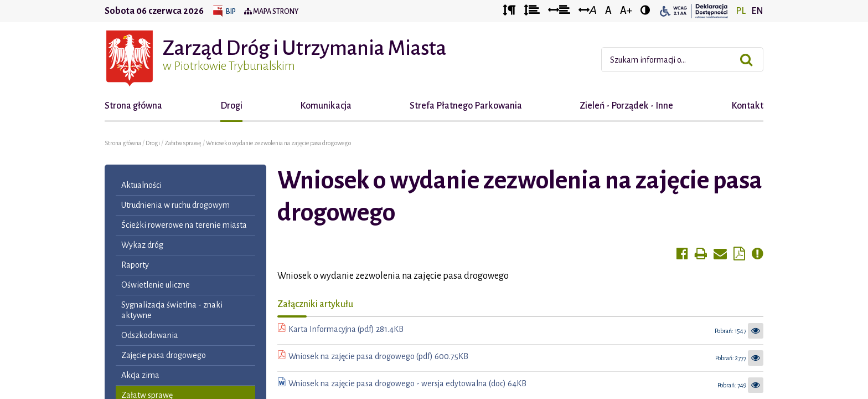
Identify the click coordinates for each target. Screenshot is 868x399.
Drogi (231, 106)
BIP (231, 12)
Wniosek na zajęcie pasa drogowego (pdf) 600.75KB (378, 356)
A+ (626, 11)
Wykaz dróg (142, 245)
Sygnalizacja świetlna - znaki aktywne (172, 310)
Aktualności (141, 185)
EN (757, 11)
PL (741, 11)
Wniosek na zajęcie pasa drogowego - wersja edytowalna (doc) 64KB (407, 383)
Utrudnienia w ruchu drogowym (175, 205)
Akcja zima (140, 375)
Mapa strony (271, 12)
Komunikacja (326, 106)
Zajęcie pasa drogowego (164, 355)
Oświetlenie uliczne (156, 285)
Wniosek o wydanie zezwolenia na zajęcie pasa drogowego (278, 143)
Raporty (135, 265)
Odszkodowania (150, 335)
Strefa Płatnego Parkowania (466, 106)
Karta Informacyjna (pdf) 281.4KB (346, 329)
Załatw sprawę (184, 143)
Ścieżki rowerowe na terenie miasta (184, 225)
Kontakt (747, 106)
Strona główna (133, 106)
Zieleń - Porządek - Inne (626, 106)
